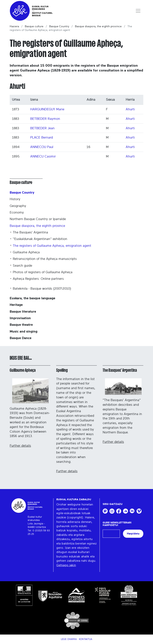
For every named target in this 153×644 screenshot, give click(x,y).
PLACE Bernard (42, 137)
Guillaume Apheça (26, 252)
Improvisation (20, 318)
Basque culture (34, 26)
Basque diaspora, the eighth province (98, 26)
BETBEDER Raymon (45, 119)
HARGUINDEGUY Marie (47, 109)
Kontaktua (86, 639)
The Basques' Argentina (30, 232)
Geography (18, 206)
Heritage (16, 305)
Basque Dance (21, 338)
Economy (17, 212)
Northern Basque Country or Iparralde (38, 219)
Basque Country (59, 26)
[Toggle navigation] (138, 11)
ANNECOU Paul (42, 147)
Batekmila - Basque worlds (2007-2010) (42, 289)
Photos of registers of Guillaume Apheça (43, 272)
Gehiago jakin (66, 565)
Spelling (62, 370)
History (15, 199)
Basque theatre (21, 325)
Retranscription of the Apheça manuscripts (45, 259)
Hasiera (14, 26)
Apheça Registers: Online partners (38, 279)
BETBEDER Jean (42, 128)
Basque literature (23, 312)
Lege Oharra (69, 639)
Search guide (22, 266)
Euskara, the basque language (32, 298)
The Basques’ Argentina (120, 370)
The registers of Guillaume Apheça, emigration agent (52, 246)
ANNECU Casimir (43, 156)
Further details (20, 446)
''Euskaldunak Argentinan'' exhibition (40, 239)
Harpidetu (133, 534)
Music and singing (24, 331)
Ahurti (130, 109)
